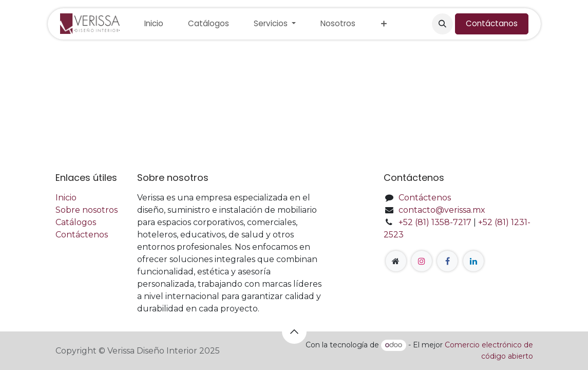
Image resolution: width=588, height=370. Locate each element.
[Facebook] (447, 261)
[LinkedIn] (473, 261)
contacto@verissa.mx (442, 210)
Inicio (66, 198)
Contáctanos (492, 23)
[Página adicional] (396, 261)
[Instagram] (422, 261)
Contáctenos (82, 235)
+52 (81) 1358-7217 (435, 222)
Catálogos (76, 222)
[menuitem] (154, 24)
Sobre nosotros (87, 210)
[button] (442, 24)
